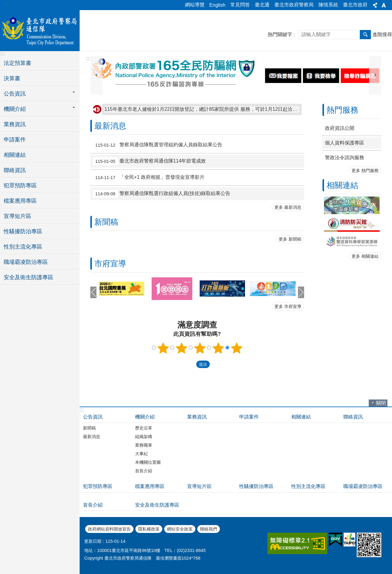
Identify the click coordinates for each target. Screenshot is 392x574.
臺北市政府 (355, 5)
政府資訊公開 (340, 128)
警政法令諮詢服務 (345, 158)
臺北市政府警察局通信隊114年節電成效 (149, 161)
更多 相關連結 (365, 256)
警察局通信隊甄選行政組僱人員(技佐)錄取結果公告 (162, 194)
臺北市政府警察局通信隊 (40, 30)
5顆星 (236, 348)
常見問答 (240, 5)
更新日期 (93, 541)
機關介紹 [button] (15, 109)
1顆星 (163, 348)
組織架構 (144, 437)
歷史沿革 (144, 428)
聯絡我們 (209, 529)
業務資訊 (15, 124)
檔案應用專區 (20, 201)
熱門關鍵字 (280, 34)
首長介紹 (144, 471)
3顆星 (200, 348)
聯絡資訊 (15, 170)
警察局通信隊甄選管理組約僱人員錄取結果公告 (158, 145)
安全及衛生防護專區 (28, 277)
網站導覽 (195, 5)
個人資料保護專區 (345, 143)
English (217, 5)
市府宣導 (110, 264)
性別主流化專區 (23, 247)
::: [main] (88, 58)
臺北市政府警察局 (294, 5)
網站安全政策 (180, 529)
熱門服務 (342, 110)
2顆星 (182, 348)
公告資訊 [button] (15, 94)
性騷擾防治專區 (23, 231)
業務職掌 (144, 445)
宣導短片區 (17, 216)
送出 (190, 364)
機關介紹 (145, 417)
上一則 (96, 75)
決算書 (12, 78)
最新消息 (110, 126)
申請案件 (15, 140)
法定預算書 (17, 63)
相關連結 (15, 155)
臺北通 (262, 5)
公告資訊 (93, 417)
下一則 (375, 75)
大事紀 (141, 454)
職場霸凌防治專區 (26, 262)
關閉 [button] (381, 403)
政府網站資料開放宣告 (109, 529)
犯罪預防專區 (20, 186)
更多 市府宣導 (288, 306)
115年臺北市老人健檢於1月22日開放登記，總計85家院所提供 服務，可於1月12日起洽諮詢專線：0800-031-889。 (202, 109)
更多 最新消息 (288, 207)
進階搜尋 (382, 34)
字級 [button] (384, 5)
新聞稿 (106, 222)
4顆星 (218, 348)
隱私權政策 (149, 529)
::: (7, 4)
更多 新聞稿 (290, 239)
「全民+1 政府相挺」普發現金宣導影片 (149, 178)
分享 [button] (375, 5)
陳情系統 (328, 5)
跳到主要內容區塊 (3, 3)
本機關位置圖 (148, 462)
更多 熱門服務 (365, 171)
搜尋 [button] (365, 35)
